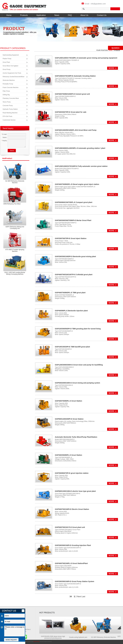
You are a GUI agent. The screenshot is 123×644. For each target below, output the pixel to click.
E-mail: (4, 134)
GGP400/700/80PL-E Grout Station (68, 401)
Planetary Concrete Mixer (11, 98)
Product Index (30, 642)
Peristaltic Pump (8, 84)
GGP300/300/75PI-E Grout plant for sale (71, 112)
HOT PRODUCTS (47, 613)
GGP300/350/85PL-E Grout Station (68, 455)
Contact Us (102, 15)
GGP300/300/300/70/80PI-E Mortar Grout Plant (73, 220)
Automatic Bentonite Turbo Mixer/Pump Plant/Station (76, 437)
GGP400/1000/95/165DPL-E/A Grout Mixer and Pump (76, 130)
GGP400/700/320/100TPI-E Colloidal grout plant (74, 275)
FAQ (70, 15)
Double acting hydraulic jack (79, 637)
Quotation (115, 48)
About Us (84, 15)
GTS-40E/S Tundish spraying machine (15, 250)
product (7, 158)
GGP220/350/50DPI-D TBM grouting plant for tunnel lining (78, 329)
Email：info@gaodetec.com (94, 4)
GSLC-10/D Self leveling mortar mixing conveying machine (15, 273)
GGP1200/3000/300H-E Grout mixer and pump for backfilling (79, 365)
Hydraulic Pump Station (10, 109)
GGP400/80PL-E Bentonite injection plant (71, 311)
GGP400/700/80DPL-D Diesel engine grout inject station (77, 184)
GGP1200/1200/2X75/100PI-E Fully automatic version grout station (81, 166)
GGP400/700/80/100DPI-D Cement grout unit (72, 94)
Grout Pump (7, 69)
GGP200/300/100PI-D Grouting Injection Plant (73, 545)
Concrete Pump (8, 106)
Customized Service (9, 120)
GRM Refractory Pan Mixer (12, 204)
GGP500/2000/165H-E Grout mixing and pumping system (77, 383)
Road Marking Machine (10, 113)
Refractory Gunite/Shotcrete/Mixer (14, 77)
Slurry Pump (7, 102)
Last (83, 597)
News (57, 15)
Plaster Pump (7, 59)
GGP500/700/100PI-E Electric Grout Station (72, 509)
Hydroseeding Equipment (11, 55)
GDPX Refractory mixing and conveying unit (15, 228)
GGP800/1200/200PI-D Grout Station (69, 419)
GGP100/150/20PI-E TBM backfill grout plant (72, 347)
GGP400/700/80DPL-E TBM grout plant (70, 293)
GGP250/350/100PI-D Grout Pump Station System (75, 581)
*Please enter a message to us (15, 631)
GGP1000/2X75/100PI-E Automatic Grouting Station (75, 76)
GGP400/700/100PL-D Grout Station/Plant (71, 563)
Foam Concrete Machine (11, 87)
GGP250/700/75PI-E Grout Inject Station (71, 238)
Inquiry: (4, 141)
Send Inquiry (8, 128)
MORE (111, 68)
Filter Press (6, 91)
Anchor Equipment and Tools (12, 73)
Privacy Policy (36, 642)
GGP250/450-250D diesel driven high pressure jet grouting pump (54, 637)
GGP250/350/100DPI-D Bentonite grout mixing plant (75, 256)
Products (24, 15)
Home (9, 15)
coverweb (50, 642)
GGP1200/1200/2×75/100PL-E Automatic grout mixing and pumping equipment (86, 58)
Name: (4, 137)
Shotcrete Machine (9, 80)
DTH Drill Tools (7, 116)
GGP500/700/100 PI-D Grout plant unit (70, 527)
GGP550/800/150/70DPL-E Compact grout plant (74, 202)
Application (41, 15)
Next (79, 597)
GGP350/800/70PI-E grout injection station (72, 473)
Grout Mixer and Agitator (11, 66)
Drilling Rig (6, 95)
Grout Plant (6, 62)
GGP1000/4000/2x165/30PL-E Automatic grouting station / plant (80, 148)
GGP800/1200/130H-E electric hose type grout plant (75, 491)
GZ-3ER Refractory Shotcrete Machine (15, 182)
